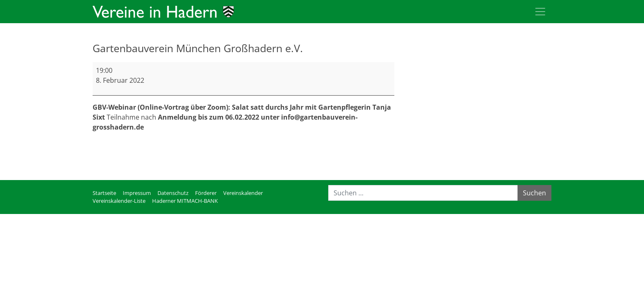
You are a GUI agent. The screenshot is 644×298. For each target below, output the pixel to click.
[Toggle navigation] (540, 12)
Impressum (137, 193)
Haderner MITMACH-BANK (185, 201)
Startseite (104, 193)
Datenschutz (173, 193)
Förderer (206, 193)
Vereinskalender (243, 193)
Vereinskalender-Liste (119, 201)
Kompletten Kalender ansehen (347, 163)
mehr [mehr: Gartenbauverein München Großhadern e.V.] (101, 147)
